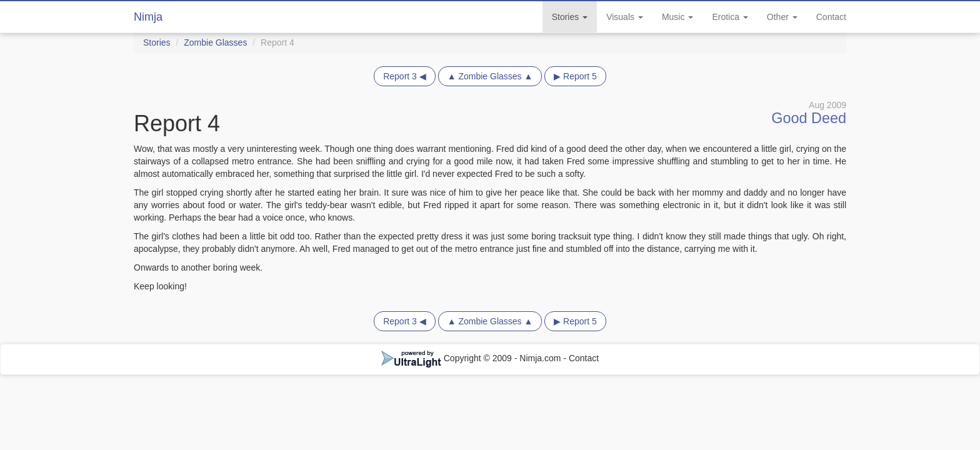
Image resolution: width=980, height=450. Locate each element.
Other (782, 17)
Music (677, 17)
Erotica (730, 17)
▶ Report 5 (575, 76)
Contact (831, 17)
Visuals (625, 17)
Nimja (148, 17)
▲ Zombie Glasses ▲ (490, 76)
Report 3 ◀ (405, 76)
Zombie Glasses (215, 42)
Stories (570, 17)
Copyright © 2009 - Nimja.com (472, 358)
